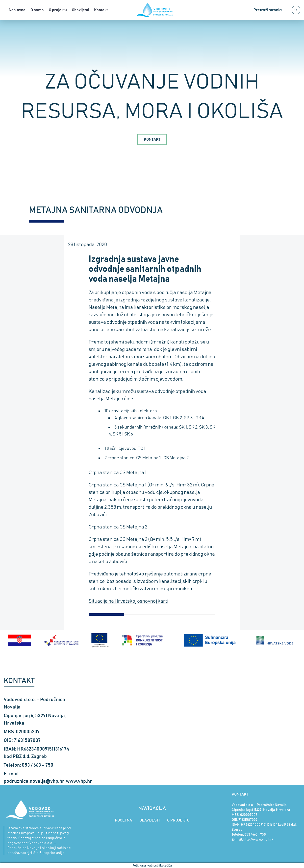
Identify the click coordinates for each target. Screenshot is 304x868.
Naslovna (17, 10)
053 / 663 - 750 (255, 834)
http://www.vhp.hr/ (258, 839)
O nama (37, 10)
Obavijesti (80, 10)
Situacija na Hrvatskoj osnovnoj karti (128, 601)
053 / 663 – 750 (38, 765)
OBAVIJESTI (150, 820)
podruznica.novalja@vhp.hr (34, 781)
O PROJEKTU (178, 820)
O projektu (58, 10)
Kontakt (101, 10)
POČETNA (123, 820)
